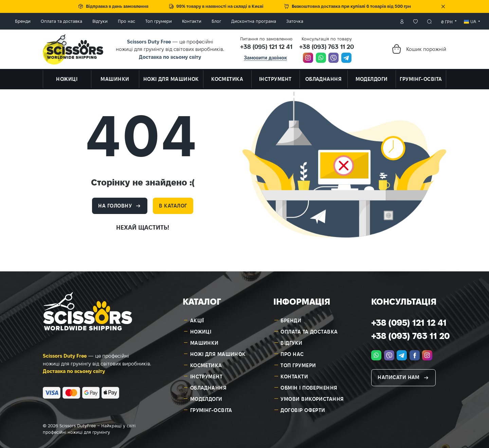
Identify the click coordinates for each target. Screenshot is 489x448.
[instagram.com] (308, 56)
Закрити (443, 6)
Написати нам (399, 376)
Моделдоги (206, 397)
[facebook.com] (415, 354)
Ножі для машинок (218, 352)
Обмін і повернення (309, 386)
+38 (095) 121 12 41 (266, 45)
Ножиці (201, 330)
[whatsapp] (321, 56)
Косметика (206, 364)
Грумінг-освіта (211, 408)
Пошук (396, 21)
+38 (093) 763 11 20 (327, 45)
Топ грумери (192, 21)
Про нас (159, 21)
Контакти (225, 21)
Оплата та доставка (94, 21)
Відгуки (133, 21)
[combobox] (414, 21)
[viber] (333, 56)
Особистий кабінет (369, 21)
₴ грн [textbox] (414, 21)
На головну (115, 204)
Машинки (204, 341)
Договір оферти (303, 408)
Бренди (56, 21)
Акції (197, 319)
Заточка (328, 21)
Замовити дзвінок (265, 56)
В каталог (173, 204)
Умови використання (312, 397)
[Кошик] (396, 47)
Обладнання (209, 386)
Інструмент (206, 375)
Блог (249, 21)
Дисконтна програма (287, 21)
